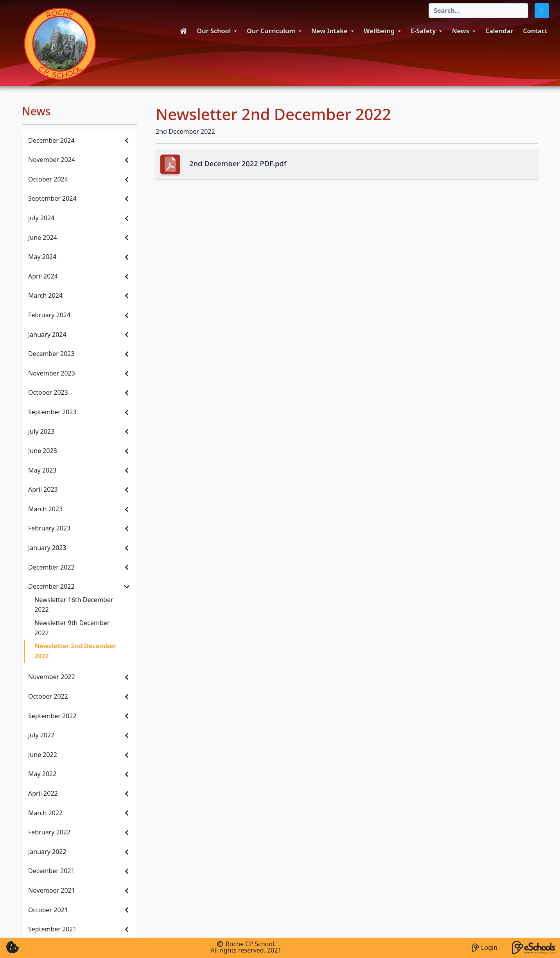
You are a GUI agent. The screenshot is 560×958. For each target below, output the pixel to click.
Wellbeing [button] (379, 31)
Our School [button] (214, 31)
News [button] (461, 31)
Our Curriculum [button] (271, 31)
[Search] (478, 11)
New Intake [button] (329, 31)
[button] (542, 11)
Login (485, 946)
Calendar (499, 31)
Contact (535, 31)
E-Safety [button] (423, 31)
